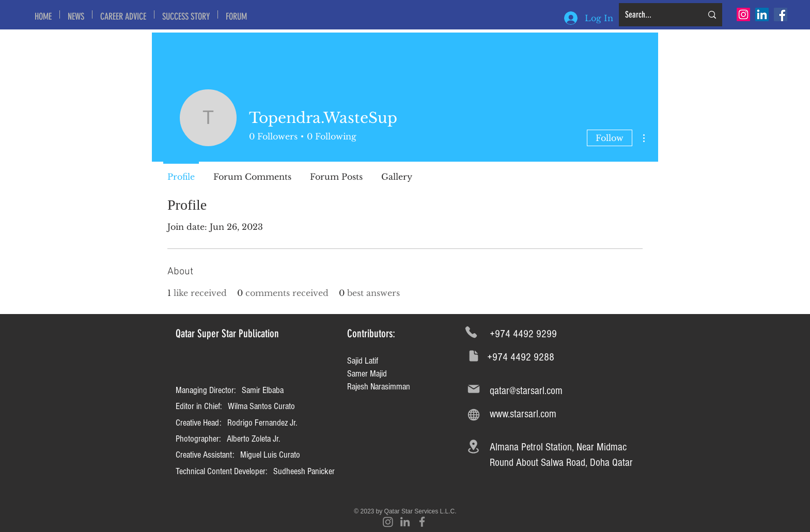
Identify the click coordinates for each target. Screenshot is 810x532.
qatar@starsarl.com (526, 391)
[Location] (473, 447)
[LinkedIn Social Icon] (762, 14)
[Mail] (473, 389)
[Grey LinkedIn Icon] (405, 522)
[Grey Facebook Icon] (422, 522)
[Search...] (656, 15)
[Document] (473, 356)
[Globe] (473, 414)
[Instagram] (743, 14)
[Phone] (471, 332)
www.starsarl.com (523, 414)
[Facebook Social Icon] (781, 14)
